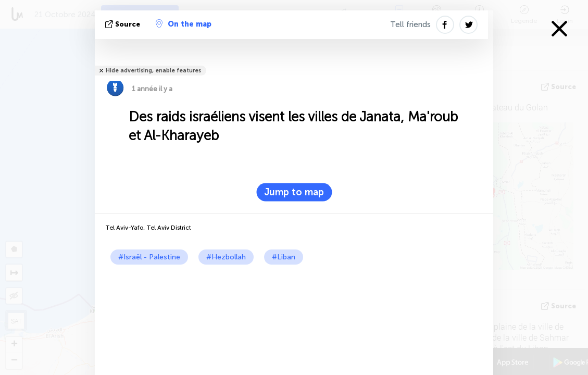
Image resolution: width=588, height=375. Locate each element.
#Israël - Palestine (149, 257)
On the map (184, 24)
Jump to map (294, 192)
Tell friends (410, 24)
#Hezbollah (226, 257)
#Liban (284, 257)
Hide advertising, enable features (153, 71)
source (124, 24)
